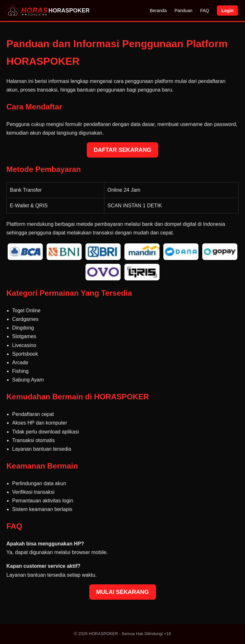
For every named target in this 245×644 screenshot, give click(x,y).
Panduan (183, 11)
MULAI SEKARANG (123, 592)
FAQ (204, 11)
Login (227, 11)
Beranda (158, 11)
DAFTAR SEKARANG (123, 150)
